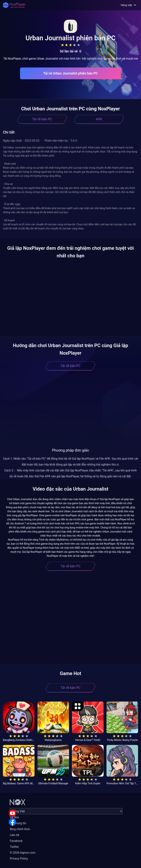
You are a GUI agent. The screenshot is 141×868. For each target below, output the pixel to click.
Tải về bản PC (42, 119)
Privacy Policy (19, 859)
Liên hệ (14, 835)
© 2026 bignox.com (23, 853)
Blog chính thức (20, 829)
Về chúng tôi (18, 823)
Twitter (14, 847)
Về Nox (14, 817)
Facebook (16, 841)
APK (99, 119)
